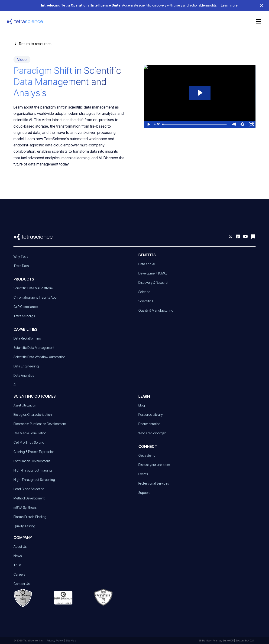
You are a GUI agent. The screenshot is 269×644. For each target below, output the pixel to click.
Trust (17, 565)
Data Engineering (26, 366)
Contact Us (21, 584)
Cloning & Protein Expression (34, 452)
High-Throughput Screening (34, 480)
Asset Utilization (25, 405)
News (18, 556)
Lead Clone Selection (29, 489)
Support (144, 493)
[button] (258, 21)
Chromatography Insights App (35, 297)
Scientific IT (147, 301)
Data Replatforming (27, 338)
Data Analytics (24, 375)
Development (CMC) (153, 273)
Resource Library (151, 414)
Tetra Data (21, 266)
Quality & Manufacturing (156, 310)
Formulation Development (32, 461)
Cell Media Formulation (30, 433)
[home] (25, 21)
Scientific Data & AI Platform (33, 288)
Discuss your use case (154, 465)
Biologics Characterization (33, 414)
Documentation (149, 424)
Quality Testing (24, 526)
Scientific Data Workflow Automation (39, 357)
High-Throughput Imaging (33, 470)
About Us (20, 547)
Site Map (71, 641)
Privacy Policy (55, 641)
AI (15, 385)
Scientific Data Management (34, 348)
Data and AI (147, 264)
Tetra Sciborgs (24, 316)
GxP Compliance (26, 307)
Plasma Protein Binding (30, 517)
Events (143, 474)
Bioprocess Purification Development (40, 424)
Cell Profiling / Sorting (29, 442)
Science (144, 292)
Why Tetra (21, 256)
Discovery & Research (154, 282)
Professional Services (154, 483)
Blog (142, 405)
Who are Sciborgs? (152, 433)
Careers (19, 574)
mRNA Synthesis (25, 507)
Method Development (29, 498)
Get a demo (147, 455)
